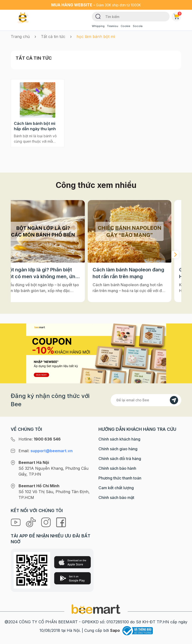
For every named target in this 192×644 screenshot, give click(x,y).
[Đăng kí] (174, 400)
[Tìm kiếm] (98, 16)
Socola (138, 26)
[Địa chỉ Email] (146, 400)
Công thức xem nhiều (96, 185)
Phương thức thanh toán (120, 478)
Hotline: (40, 439)
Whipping (98, 26)
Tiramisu (113, 26)
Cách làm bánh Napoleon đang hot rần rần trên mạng (138, 273)
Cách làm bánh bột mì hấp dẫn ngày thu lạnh (35, 126)
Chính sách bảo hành (117, 468)
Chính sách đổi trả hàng (120, 459)
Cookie (125, 26)
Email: (46, 451)
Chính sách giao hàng (118, 449)
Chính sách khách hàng (119, 439)
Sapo (115, 630)
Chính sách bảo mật (116, 497)
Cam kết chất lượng (116, 488)
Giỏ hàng (177, 16)
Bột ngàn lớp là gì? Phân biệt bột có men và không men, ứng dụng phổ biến (52, 273)
